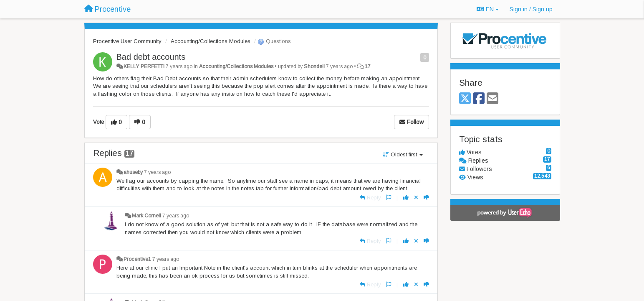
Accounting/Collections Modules (211, 41)
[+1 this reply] (406, 198)
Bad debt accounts (151, 57)
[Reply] (370, 198)
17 (368, 66)
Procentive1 (137, 259)
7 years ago (157, 172)
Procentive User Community (127, 41)
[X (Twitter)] (465, 99)
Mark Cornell (146, 216)
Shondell (314, 66)
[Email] (492, 99)
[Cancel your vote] (416, 198)
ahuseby (133, 172)
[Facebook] (479, 99)
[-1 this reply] (426, 198)
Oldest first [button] (403, 154)
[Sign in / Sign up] (531, 9)
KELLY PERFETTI (144, 66)
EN (488, 9)
